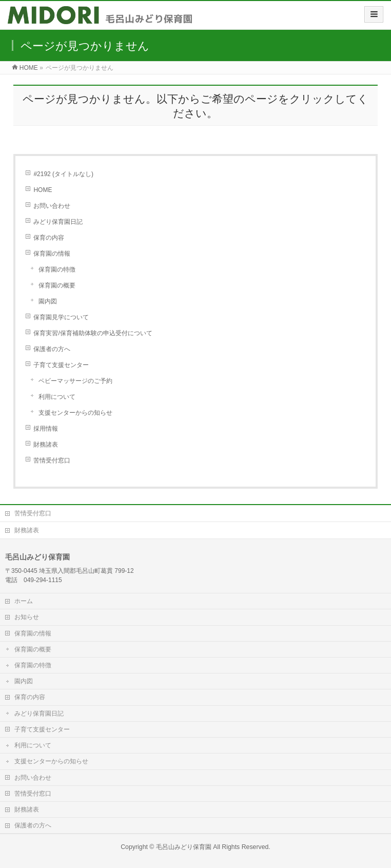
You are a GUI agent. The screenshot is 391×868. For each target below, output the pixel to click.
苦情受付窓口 (52, 460)
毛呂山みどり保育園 (184, 847)
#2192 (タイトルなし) (63, 174)
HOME (43, 190)
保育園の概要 (57, 285)
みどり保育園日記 (58, 222)
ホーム (24, 601)
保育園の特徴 (57, 269)
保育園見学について (61, 317)
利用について (57, 397)
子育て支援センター (61, 365)
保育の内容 (49, 238)
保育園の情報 (52, 254)
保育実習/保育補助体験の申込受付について (93, 333)
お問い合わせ (52, 206)
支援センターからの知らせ (75, 413)
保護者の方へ (52, 349)
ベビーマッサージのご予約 (75, 381)
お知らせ (27, 617)
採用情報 (46, 429)
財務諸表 (46, 445)
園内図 (48, 301)
